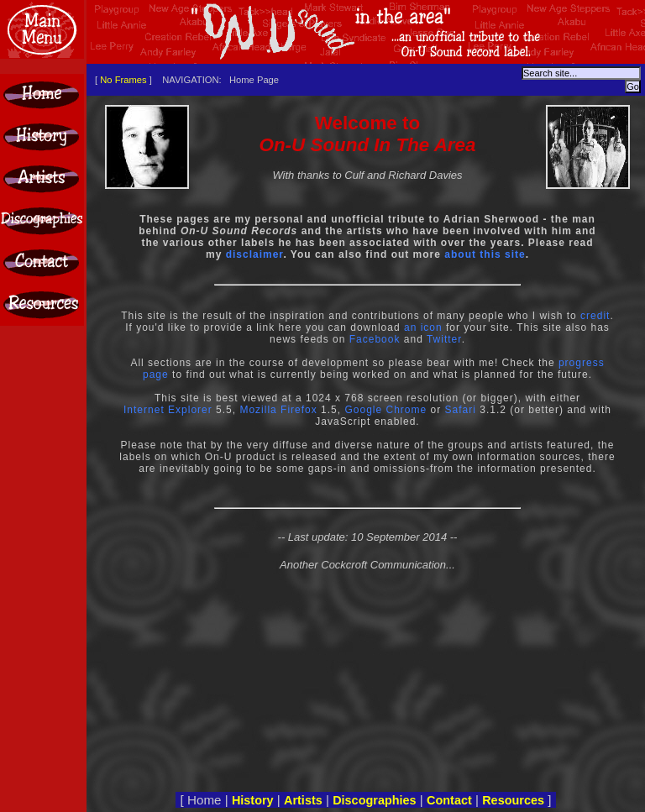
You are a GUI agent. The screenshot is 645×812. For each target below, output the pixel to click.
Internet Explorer (168, 410)
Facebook (375, 339)
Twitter (444, 339)
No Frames (123, 80)
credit (595, 316)
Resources (513, 800)
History (253, 800)
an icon (423, 327)
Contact (449, 800)
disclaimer (255, 254)
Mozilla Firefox (278, 410)
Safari (461, 410)
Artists (303, 800)
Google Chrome (385, 410)
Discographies (375, 800)
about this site (485, 254)
